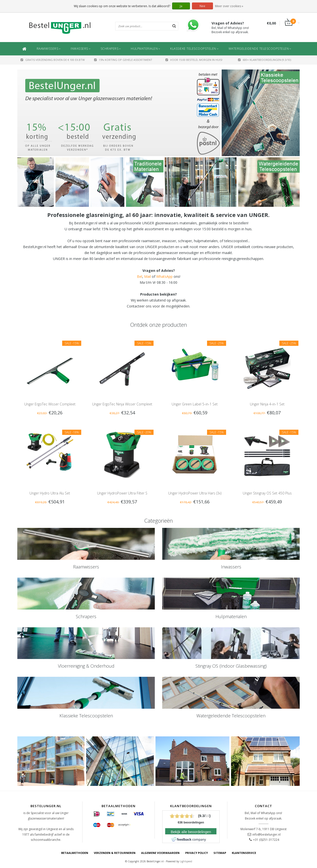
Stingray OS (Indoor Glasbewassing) (231, 666)
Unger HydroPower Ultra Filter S (122, 493)
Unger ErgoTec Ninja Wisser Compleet (122, 404)
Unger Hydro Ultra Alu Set (50, 493)
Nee (202, 6)
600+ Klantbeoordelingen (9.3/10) (264, 60)
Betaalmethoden (75, 853)
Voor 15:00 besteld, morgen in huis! (194, 60)
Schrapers (111, 49)
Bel (140, 276)
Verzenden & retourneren (115, 853)
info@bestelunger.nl (266, 834)
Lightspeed (186, 861)
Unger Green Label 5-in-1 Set (195, 404)
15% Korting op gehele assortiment (123, 60)
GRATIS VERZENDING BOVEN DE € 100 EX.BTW (53, 60)
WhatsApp (164, 276)
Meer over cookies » (229, 6)
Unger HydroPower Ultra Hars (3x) (195, 493)
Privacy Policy (197, 853)
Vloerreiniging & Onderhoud (86, 666)
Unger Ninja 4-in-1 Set (267, 404)
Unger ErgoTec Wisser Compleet (50, 404)
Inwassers (81, 49)
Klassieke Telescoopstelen (194, 49)
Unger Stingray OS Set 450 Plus (267, 493)
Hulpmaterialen (145, 49)
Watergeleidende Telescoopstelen (260, 49)
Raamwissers (49, 49)
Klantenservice (244, 853)
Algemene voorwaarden (160, 853)
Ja (181, 6)
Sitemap (220, 853)
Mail (147, 276)
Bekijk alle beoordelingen (191, 832)
